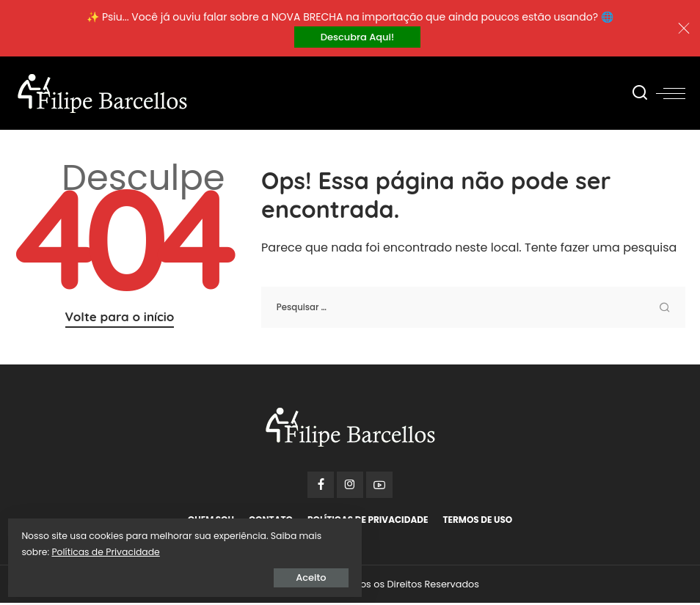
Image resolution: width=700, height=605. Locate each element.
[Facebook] (321, 487)
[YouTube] (379, 487)
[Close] (684, 29)
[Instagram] (350, 487)
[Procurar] (640, 95)
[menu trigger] (671, 95)
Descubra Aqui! (357, 38)
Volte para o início (120, 319)
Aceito (179, 573)
